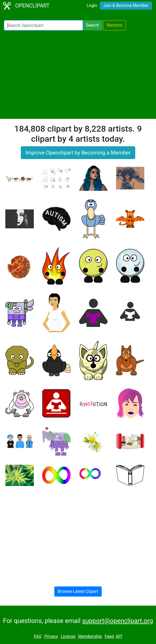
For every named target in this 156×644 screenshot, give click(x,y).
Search (93, 25)
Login (92, 5)
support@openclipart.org (117, 621)
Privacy (51, 636)
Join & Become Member (126, 5)
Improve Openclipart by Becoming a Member (78, 153)
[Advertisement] (78, 75)
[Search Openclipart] (43, 25)
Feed (109, 636)
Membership (90, 636)
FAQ (38, 636)
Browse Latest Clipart (78, 591)
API (119, 636)
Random (115, 25)
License (68, 636)
